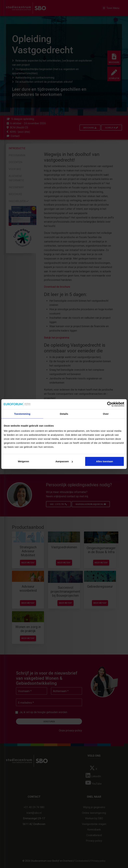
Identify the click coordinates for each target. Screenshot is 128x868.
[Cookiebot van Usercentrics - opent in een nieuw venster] (110, 404)
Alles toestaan (104, 461)
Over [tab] (106, 414)
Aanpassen (64, 461)
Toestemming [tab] (22, 414)
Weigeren (23, 461)
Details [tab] (64, 414)
